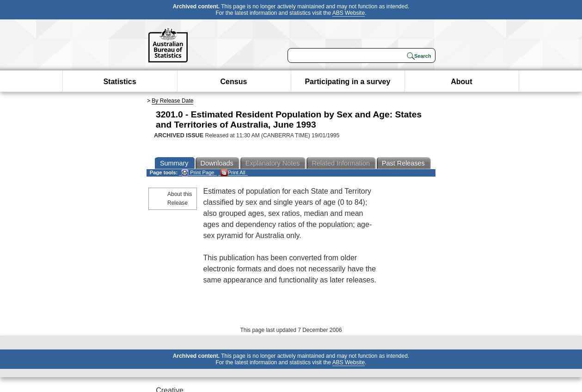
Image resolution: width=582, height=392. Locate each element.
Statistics (119, 82)
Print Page (198, 173)
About (461, 82)
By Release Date (172, 101)
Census (234, 82)
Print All (233, 173)
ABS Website (349, 13)
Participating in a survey (347, 82)
